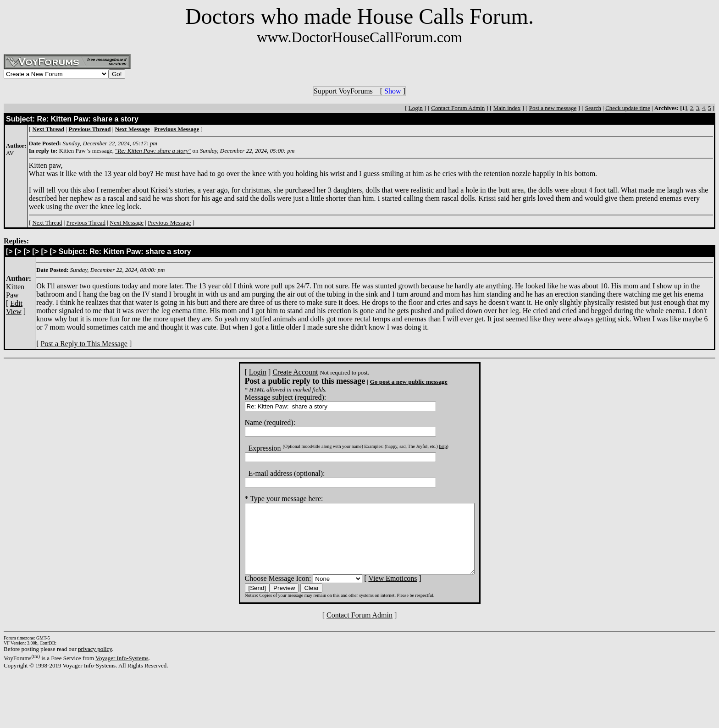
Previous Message (169, 223)
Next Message (127, 223)
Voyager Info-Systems (122, 672)
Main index (507, 108)
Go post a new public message (395, 382)
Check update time (628, 108)
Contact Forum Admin (458, 108)
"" (153, 151)
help (429, 446)
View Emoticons (379, 592)
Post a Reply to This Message (84, 344)
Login (416, 108)
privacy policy (95, 663)
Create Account (281, 372)
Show (393, 91)
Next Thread (47, 223)
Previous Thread (86, 223)
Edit (16, 303)
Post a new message (553, 108)
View (14, 312)
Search (593, 108)
